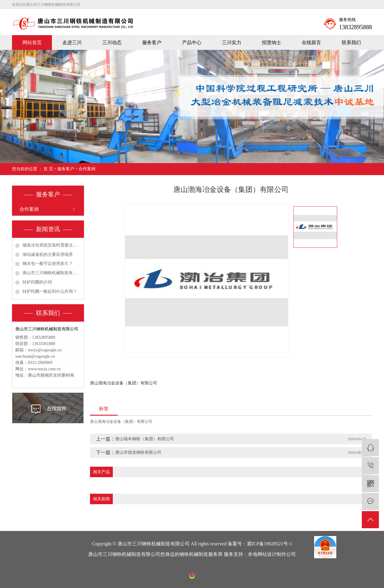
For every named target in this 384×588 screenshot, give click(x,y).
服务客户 (152, 42)
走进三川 (72, 42)
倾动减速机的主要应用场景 (48, 255)
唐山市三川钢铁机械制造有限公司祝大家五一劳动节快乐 (52, 273)
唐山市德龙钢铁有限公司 (138, 452)
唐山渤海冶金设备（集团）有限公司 (121, 421)
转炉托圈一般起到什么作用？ (50, 291)
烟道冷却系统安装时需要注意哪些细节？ (52, 245)
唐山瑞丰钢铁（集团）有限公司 (145, 439)
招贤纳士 (271, 42)
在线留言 (311, 42)
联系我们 (351, 42)
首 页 (48, 169)
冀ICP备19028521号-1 (269, 544)
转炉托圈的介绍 (37, 282)
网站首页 (32, 42)
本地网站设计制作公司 (272, 554)
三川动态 (112, 42)
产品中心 (192, 42)
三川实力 (232, 42)
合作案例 (87, 169)
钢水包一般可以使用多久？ (48, 264)
